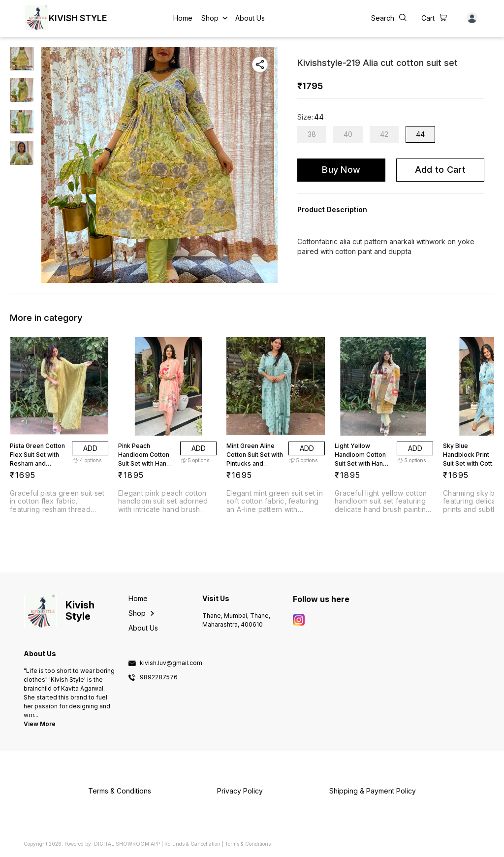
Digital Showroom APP (127, 844)
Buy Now (341, 170)
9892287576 (159, 677)
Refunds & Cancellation (192, 844)
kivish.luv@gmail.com (171, 663)
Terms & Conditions (248, 844)
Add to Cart (440, 170)
